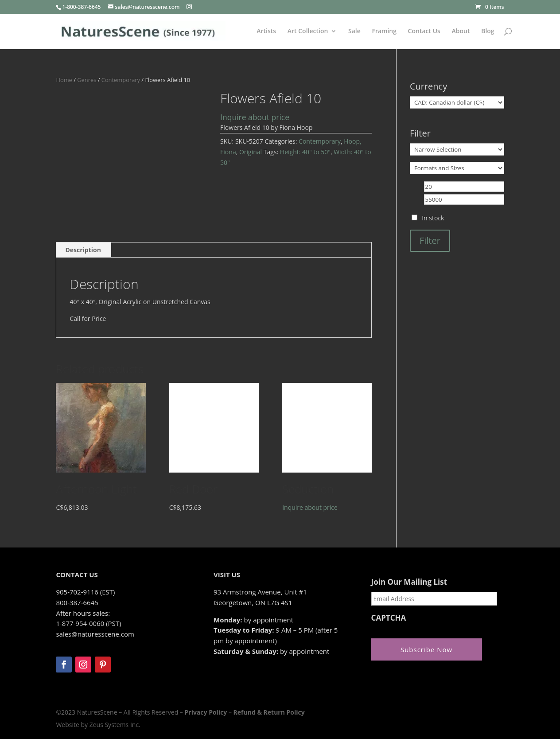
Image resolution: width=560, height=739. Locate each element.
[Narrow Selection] (457, 149)
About (461, 31)
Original (251, 152)
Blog (488, 31)
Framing (384, 31)
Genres (87, 80)
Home (64, 80)
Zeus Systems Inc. (115, 725)
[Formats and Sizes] (457, 168)
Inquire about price (255, 117)
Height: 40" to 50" (305, 152)
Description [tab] (83, 250)
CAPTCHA (389, 618)
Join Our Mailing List (409, 582)
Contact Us (424, 31)
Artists (266, 31)
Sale (354, 31)
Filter (430, 240)
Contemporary (121, 80)
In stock (433, 218)
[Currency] (457, 102)
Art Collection (308, 31)
